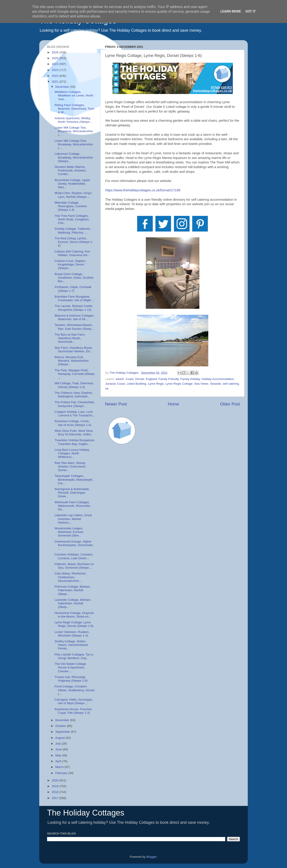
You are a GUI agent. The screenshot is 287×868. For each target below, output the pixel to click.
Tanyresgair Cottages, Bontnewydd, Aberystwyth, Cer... (74, 479)
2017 (56, 798)
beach (120, 379)
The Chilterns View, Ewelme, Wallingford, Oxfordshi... (74, 395)
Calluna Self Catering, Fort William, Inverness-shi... (72, 253)
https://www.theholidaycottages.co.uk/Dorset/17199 (143, 190)
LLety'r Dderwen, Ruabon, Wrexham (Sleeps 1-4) (72, 634)
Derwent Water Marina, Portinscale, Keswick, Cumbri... (71, 170)
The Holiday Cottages (86, 813)
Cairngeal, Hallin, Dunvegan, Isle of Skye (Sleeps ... (74, 701)
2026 (56, 52)
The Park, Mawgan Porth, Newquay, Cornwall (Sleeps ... (75, 374)
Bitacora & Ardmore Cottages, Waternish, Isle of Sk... (75, 317)
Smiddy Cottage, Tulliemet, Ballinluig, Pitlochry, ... (73, 231)
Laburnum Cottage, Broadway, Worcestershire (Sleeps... (74, 157)
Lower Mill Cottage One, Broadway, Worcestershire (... (74, 144)
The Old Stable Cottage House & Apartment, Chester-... (70, 667)
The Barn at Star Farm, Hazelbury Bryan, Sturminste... (70, 338)
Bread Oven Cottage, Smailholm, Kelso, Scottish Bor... (74, 278)
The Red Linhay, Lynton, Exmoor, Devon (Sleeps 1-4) (74, 242)
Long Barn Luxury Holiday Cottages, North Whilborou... (72, 453)
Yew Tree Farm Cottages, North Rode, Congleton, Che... (72, 219)
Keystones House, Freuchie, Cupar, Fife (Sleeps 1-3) (74, 711)
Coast (130, 379)
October (61, 726)
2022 (56, 76)
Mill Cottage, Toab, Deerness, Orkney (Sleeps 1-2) (74, 385)
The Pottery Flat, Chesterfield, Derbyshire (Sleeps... (75, 404)
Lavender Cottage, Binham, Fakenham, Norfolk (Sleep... (73, 603)
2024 (56, 64)
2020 (56, 780)
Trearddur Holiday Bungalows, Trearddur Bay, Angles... (75, 442)
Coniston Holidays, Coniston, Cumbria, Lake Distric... (74, 556)
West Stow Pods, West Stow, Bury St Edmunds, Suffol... (74, 433)
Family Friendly (169, 379)
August (60, 738)
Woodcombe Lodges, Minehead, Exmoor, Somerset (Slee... (69, 532)
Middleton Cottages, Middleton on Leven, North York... (74, 95)
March (60, 767)
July (58, 744)
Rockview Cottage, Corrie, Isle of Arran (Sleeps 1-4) (73, 423)
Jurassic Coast (115, 384)
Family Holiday (190, 379)
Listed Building (136, 384)
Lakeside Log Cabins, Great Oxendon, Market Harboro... (73, 519)
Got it (250, 11)
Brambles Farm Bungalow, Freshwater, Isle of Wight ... (75, 298)
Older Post (230, 404)
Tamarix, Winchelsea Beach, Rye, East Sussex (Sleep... (74, 327)
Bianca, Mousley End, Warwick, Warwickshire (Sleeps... (72, 361)
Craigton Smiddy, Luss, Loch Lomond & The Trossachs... (75, 414)
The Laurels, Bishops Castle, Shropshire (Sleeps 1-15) (74, 308)
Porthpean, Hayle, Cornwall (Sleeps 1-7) (73, 289)
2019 (56, 786)
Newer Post (116, 404)
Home (173, 404)
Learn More (231, 11)
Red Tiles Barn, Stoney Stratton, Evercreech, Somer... (70, 466)
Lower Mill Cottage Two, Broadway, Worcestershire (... (74, 131)
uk (107, 389)
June (59, 749)
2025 (56, 58)
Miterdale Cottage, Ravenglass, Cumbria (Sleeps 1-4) (71, 206)
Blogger (151, 857)
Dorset (140, 379)
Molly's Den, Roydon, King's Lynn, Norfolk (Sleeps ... (73, 195)
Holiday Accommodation (218, 379)
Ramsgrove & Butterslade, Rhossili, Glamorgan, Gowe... (72, 493)
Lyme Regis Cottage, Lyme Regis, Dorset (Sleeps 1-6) (74, 624)
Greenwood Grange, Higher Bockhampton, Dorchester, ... (74, 545)
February (62, 773)
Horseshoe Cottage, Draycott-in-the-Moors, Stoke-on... (75, 615)
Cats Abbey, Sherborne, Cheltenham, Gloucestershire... (70, 577)
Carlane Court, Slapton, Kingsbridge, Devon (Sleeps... (70, 264)
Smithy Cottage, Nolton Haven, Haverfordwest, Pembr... (72, 645)
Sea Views (201, 384)
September (63, 732)
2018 (56, 792)
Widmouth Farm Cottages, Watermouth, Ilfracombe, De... (73, 506)
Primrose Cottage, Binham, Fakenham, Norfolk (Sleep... (73, 590)
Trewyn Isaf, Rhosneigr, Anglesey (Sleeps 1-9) (71, 679)
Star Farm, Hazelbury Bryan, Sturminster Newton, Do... (74, 349)
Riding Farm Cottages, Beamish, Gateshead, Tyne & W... (74, 109)
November (63, 720)
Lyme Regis (156, 384)
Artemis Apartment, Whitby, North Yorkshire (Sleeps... (73, 120)
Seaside (216, 384)
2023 (56, 70)
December (63, 87)
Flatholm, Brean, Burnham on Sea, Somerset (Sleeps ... (74, 566)
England (151, 379)
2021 (56, 82)
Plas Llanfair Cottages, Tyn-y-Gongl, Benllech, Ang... (74, 656)
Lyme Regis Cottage (179, 384)
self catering (231, 384)
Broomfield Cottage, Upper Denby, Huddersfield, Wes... (72, 184)
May (59, 755)
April (59, 761)
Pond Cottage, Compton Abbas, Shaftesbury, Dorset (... (75, 690)
